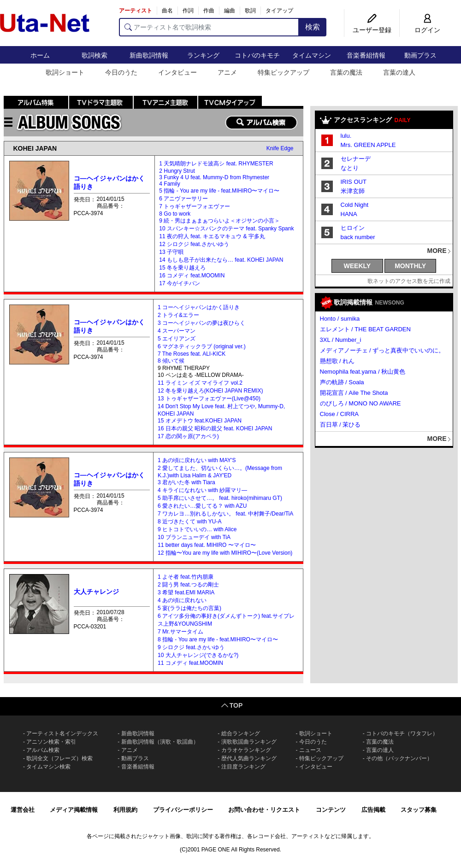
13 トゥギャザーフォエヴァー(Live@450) (209, 399)
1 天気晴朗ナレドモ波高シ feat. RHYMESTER (216, 164)
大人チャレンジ (96, 592)
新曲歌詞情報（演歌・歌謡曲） (160, 742)
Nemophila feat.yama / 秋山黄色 (363, 372)
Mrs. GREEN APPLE (368, 145)
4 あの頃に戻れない (182, 600)
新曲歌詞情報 (149, 55)
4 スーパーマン (177, 331)
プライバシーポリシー (183, 810)
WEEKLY (358, 266)
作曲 (209, 11)
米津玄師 (353, 191)
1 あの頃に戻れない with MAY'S (197, 460)
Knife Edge (280, 148)
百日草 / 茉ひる (340, 425)
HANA (349, 214)
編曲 (230, 11)
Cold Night (355, 205)
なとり (350, 168)
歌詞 (250, 11)
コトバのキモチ (257, 55)
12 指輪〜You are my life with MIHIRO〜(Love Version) (225, 553)
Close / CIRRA (340, 414)
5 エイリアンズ (177, 339)
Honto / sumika (340, 319)
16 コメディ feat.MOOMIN (192, 276)
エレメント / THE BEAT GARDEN (365, 329)
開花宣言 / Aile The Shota (354, 393)
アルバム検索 (43, 750)
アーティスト (136, 11)
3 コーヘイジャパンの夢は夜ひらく (201, 323)
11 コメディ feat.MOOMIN (190, 663)
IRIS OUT (354, 182)
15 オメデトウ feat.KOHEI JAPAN (200, 421)
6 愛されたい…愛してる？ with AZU (202, 506)
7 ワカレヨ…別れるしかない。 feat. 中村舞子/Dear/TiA (225, 514)
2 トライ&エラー (178, 315)
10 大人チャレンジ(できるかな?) (198, 655)
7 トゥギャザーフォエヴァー (195, 206)
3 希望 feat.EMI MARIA (186, 592)
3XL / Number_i (341, 340)
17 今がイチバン (180, 283)
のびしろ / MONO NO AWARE (361, 403)
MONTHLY (410, 266)
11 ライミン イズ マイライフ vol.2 (200, 383)
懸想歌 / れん (337, 361)
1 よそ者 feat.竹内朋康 (186, 577)
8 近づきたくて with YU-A (189, 522)
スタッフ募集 (419, 810)
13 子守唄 (171, 252)
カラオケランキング (246, 750)
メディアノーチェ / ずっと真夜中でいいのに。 (382, 350)
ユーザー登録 (372, 30)
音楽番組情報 (366, 55)
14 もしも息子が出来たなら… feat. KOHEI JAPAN (221, 260)
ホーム (40, 55)
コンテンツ (331, 810)
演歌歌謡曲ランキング (249, 742)
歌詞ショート (65, 72)
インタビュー (177, 72)
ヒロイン (353, 228)
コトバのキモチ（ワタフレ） (402, 733)
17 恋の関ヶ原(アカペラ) (188, 436)
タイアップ (279, 11)
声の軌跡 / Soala (342, 382)
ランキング (203, 55)
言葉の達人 (399, 72)
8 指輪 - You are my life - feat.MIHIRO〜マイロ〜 (218, 639)
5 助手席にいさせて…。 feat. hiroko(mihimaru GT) (220, 498)
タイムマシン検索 (48, 767)
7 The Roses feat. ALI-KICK (192, 354)
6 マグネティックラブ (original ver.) (202, 346)
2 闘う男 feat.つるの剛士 (188, 585)
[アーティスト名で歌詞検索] (209, 27)
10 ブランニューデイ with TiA (194, 537)
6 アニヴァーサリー (183, 199)
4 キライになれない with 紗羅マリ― (202, 490)
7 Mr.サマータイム (180, 632)
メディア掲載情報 (74, 810)
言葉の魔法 (346, 72)
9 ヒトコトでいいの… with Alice (197, 529)
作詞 (188, 11)
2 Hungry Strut (177, 171)
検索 (313, 27)
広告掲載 (373, 810)
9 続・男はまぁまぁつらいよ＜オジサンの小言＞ (219, 221)
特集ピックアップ (284, 72)
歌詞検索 (95, 55)
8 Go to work (175, 214)
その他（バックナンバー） (399, 758)
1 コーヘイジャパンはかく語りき (199, 307)
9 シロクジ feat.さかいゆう (191, 647)
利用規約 (125, 810)
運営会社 (23, 810)
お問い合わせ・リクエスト (264, 810)
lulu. (346, 136)
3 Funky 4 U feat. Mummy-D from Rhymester (214, 177)
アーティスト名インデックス (62, 733)
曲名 (167, 11)
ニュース (310, 750)
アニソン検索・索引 (51, 742)
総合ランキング (241, 733)
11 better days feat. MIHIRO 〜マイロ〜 (207, 545)
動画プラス (420, 55)
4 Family (169, 184)
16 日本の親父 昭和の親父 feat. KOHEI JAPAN (215, 428)
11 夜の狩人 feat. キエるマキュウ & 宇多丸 (212, 236)
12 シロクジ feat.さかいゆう (194, 244)
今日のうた (121, 72)
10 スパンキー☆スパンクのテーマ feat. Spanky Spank (226, 229)
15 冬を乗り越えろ (182, 268)
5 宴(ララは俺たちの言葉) (189, 608)
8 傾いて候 (171, 361)
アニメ (227, 72)
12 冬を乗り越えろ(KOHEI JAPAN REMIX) (210, 391)
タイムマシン (312, 55)
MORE (437, 251)
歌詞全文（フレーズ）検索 (59, 758)
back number (358, 237)
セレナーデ (356, 159)
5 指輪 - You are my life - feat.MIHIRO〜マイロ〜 (219, 191)
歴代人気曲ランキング (249, 758)
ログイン (427, 30)
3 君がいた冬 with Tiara (186, 482)
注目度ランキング (243, 767)
